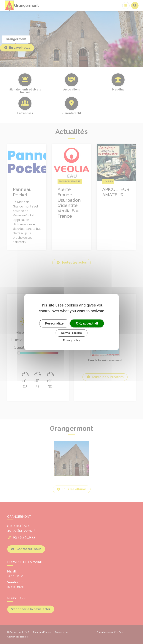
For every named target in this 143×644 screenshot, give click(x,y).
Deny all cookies (71, 333)
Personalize (54, 323)
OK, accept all (87, 323)
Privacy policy (71, 340)
